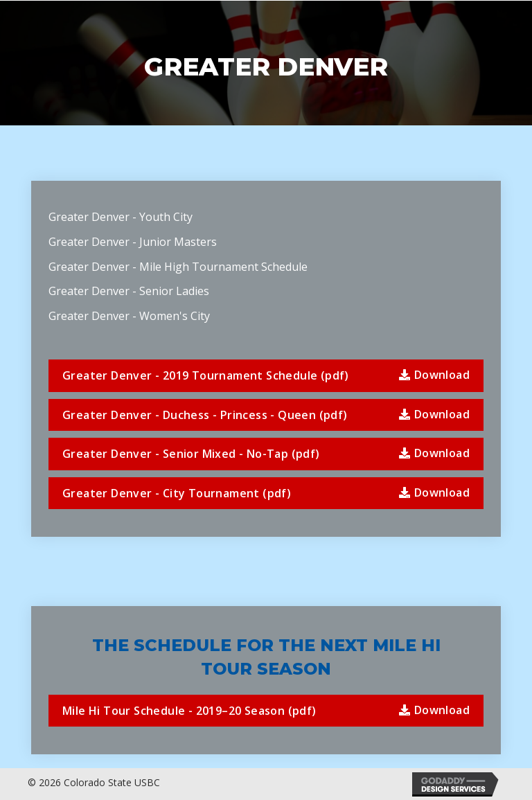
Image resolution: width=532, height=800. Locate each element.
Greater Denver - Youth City (121, 217)
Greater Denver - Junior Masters (133, 242)
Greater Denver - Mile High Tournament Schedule (178, 267)
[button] (266, 376)
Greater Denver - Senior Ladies (129, 291)
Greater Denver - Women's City (131, 316)
